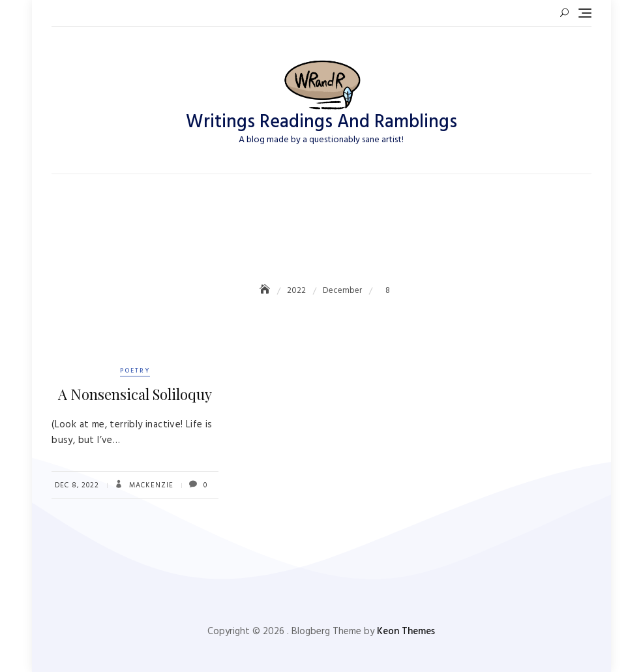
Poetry (135, 371)
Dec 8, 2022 (77, 485)
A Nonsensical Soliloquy (135, 394)
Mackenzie (150, 485)
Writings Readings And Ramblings (321, 122)
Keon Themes (406, 632)
